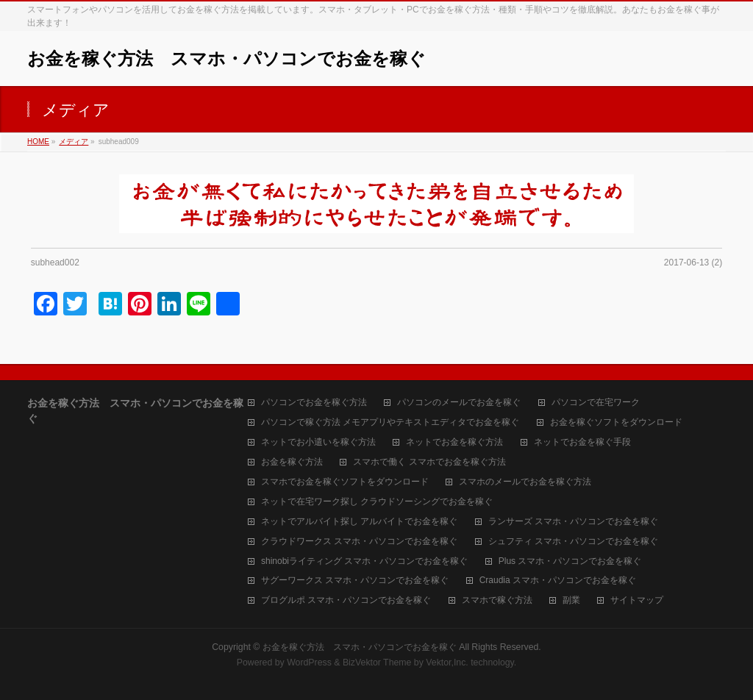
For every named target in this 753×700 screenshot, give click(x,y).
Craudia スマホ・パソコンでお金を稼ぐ (558, 581)
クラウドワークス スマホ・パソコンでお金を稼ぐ (359, 542)
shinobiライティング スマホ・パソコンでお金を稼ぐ (364, 561)
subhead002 (55, 262)
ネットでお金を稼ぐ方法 (454, 442)
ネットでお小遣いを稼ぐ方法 (318, 442)
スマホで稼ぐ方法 (497, 600)
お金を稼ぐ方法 (292, 462)
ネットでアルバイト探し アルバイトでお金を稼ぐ (359, 522)
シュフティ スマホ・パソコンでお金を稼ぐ (573, 542)
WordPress (309, 662)
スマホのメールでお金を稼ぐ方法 (525, 482)
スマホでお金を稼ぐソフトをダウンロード (345, 482)
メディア (74, 142)
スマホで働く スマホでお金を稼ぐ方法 (429, 462)
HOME (38, 142)
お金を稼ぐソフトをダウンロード (616, 422)
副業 (571, 600)
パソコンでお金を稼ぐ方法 (314, 403)
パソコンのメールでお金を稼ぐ (459, 403)
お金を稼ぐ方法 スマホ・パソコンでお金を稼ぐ (226, 58)
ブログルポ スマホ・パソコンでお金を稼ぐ (346, 600)
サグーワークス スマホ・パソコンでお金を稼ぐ (355, 581)
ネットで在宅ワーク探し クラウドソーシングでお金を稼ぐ (377, 502)
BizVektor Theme (377, 662)
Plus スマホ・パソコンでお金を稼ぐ (570, 561)
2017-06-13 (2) (693, 262)
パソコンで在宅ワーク (596, 403)
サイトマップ (637, 600)
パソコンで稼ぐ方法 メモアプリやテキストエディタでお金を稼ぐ (390, 422)
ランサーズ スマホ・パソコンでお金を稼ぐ (573, 522)
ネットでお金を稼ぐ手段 (582, 442)
